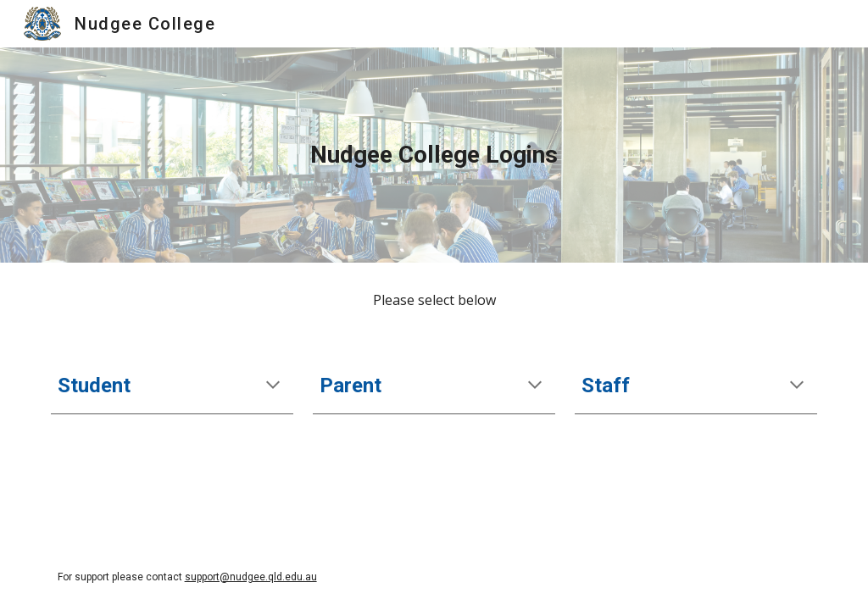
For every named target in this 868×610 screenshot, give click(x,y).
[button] (273, 386)
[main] (434, 155)
